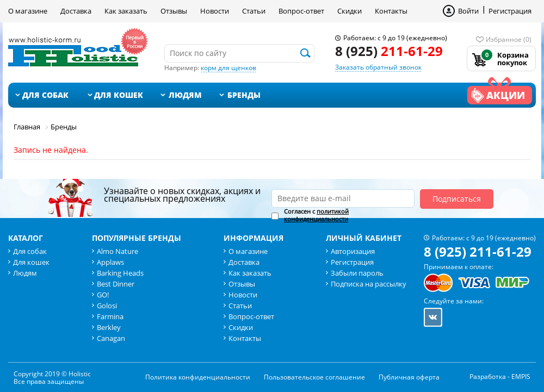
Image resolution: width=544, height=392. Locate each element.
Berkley (109, 327)
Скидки (350, 11)
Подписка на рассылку (369, 284)
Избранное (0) (509, 39)
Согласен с (316, 215)
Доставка (76, 11)
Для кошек (119, 95)
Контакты (391, 11)
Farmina (110, 316)
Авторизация (353, 251)
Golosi (107, 306)
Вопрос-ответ (301, 11)
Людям (185, 95)
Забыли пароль (357, 273)
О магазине (28, 11)
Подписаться (457, 199)
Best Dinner (116, 284)
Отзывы (174, 11)
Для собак (45, 95)
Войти (468, 11)
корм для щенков (228, 68)
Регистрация (510, 11)
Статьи (254, 11)
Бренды (244, 95)
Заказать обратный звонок (378, 67)
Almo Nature (118, 251)
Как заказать (126, 11)
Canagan (111, 338)
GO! (103, 295)
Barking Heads (120, 273)
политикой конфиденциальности (316, 215)
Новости (215, 11)
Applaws (110, 262)
